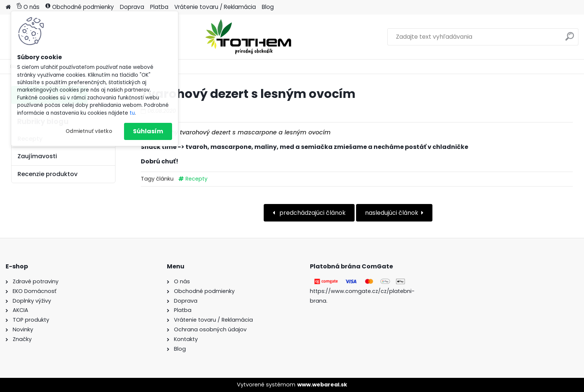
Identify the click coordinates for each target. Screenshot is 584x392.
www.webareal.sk (322, 385)
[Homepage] (8, 7)
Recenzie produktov (47, 174)
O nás (28, 7)
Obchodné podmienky (80, 7)
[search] (570, 39)
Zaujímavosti (37, 156)
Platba (159, 7)
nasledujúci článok (392, 213)
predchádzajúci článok (312, 213)
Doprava (132, 7)
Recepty (196, 179)
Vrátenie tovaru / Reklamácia (215, 7)
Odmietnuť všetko (89, 131)
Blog (268, 7)
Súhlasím (148, 131)
